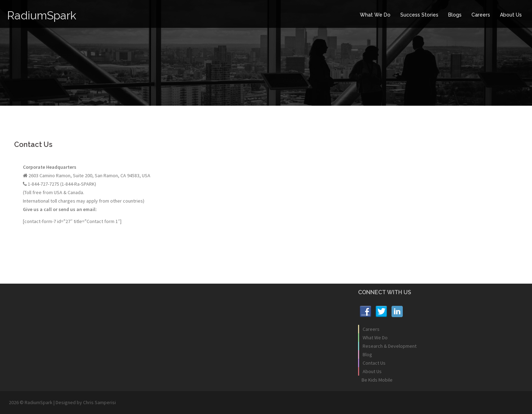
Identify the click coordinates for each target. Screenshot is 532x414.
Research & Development (390, 346)
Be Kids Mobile (377, 380)
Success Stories (419, 15)
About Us (511, 15)
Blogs (455, 15)
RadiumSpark (42, 15)
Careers (481, 15)
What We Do (375, 15)
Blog (367, 354)
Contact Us (374, 363)
